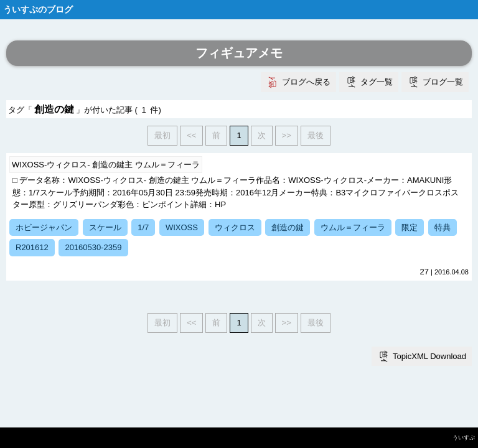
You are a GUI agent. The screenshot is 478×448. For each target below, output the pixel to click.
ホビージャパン (44, 227)
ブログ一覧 (443, 82)
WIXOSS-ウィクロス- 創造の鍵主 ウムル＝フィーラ (106, 165)
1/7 (143, 227)
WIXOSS (182, 227)
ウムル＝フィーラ (353, 227)
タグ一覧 (377, 82)
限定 (410, 227)
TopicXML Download (429, 356)
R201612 (32, 247)
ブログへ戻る (306, 82)
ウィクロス (235, 227)
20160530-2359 (93, 247)
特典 (443, 227)
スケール (105, 227)
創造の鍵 (288, 227)
